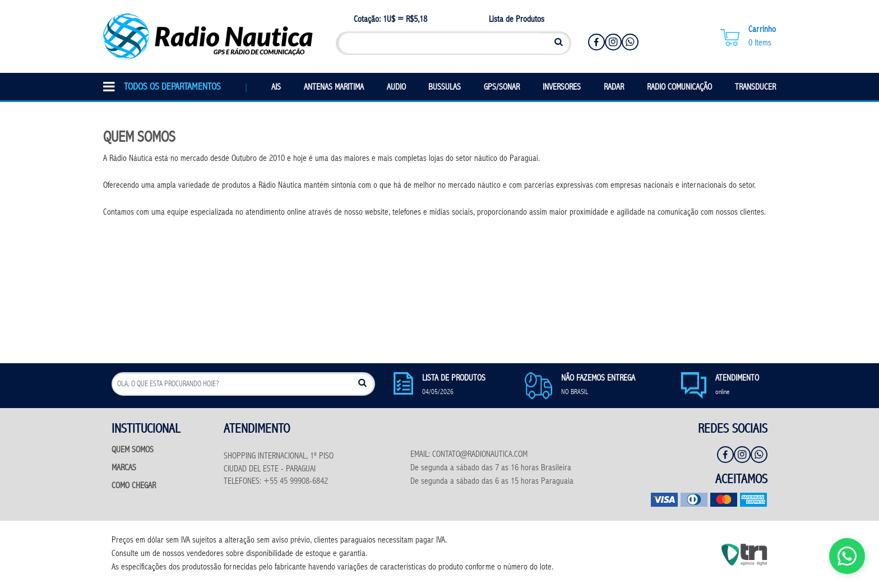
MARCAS (124, 468)
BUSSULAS (445, 88)
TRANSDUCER (755, 88)
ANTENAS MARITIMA (334, 88)
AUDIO (396, 88)
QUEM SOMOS (133, 450)
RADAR (614, 88)
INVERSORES (562, 88)
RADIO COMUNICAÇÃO (679, 88)
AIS (276, 88)
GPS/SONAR (502, 88)
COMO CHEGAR (134, 486)
